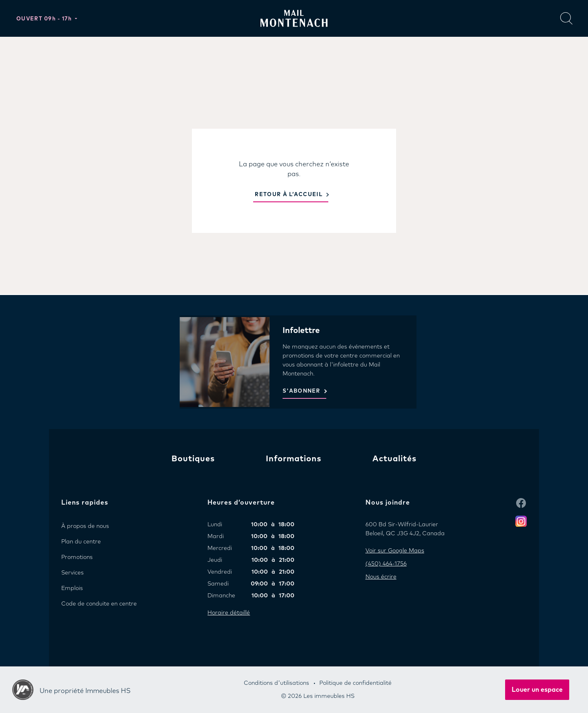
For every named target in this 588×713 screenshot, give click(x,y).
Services (72, 573)
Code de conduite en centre (99, 604)
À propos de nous (85, 526)
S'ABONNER (302, 391)
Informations (294, 459)
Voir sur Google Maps (395, 551)
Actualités (394, 459)
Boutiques (193, 459)
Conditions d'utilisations (276, 683)
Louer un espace (537, 690)
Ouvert (45, 19)
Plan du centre (81, 542)
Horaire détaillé (229, 613)
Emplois (72, 588)
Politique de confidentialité (355, 683)
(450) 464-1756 (386, 564)
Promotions (77, 557)
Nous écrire (381, 577)
